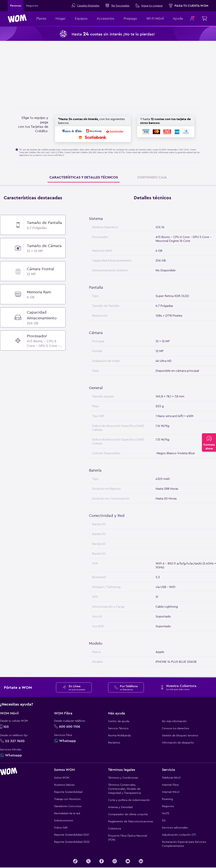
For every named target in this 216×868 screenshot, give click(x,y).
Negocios (168, 806)
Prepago (130, 19)
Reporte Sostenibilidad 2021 (72, 835)
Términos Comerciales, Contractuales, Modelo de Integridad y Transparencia (125, 789)
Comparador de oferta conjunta (128, 814)
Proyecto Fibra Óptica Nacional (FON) (127, 838)
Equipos (81, 19)
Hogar (61, 19)
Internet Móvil (171, 792)
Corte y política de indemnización (129, 800)
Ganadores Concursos (68, 806)
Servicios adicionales (175, 828)
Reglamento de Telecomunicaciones (131, 821)
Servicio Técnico (118, 728)
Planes (41, 19)
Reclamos (114, 743)
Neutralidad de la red (67, 813)
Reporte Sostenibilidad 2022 (72, 842)
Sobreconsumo (64, 820)
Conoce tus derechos (175, 728)
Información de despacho (178, 743)
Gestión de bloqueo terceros (180, 735)
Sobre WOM (62, 778)
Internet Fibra (170, 785)
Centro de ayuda (119, 721)
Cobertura (114, 828)
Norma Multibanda (119, 735)
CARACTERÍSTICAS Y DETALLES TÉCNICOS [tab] (84, 177)
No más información (174, 721)
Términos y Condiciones (123, 778)
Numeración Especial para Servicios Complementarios (184, 844)
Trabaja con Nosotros (67, 799)
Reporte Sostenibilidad (68, 792)
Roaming (167, 799)
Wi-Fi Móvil (155, 19)
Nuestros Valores (64, 785)
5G (164, 820)
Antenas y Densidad (120, 807)
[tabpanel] (108, 430)
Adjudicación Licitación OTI (179, 835)
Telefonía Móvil (171, 778)
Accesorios (105, 19)
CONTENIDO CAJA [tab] (152, 177)
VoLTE (166, 813)
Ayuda (178, 19)
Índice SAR (61, 828)
